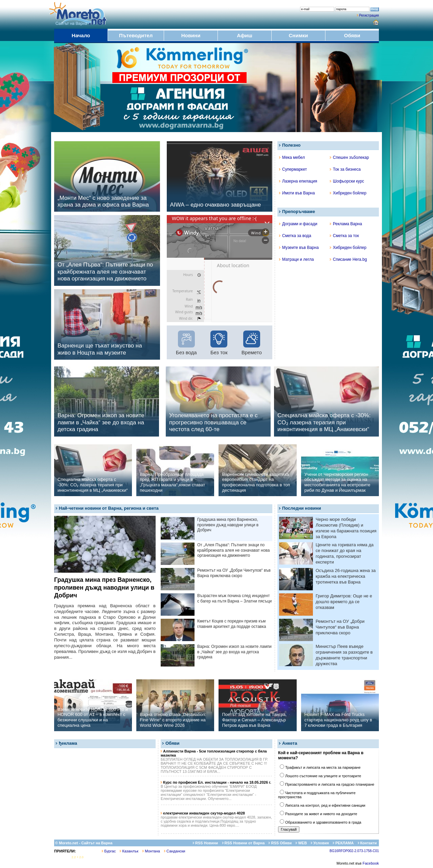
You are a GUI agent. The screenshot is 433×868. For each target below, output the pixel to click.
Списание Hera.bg (348, 259)
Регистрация (369, 15)
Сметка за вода (295, 236)
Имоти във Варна (297, 193)
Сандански (175, 851)
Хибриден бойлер (348, 193)
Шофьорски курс (347, 181)
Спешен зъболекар (349, 157)
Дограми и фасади (298, 224)
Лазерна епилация (298, 181)
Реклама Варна (346, 224)
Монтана (151, 851)
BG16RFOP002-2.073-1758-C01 (354, 851)
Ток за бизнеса (345, 169)
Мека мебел (292, 157)
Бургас (109, 851)
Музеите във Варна (299, 248)
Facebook (371, 863)
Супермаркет (293, 169)
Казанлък (129, 851)
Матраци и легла (297, 259)
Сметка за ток (344, 236)
